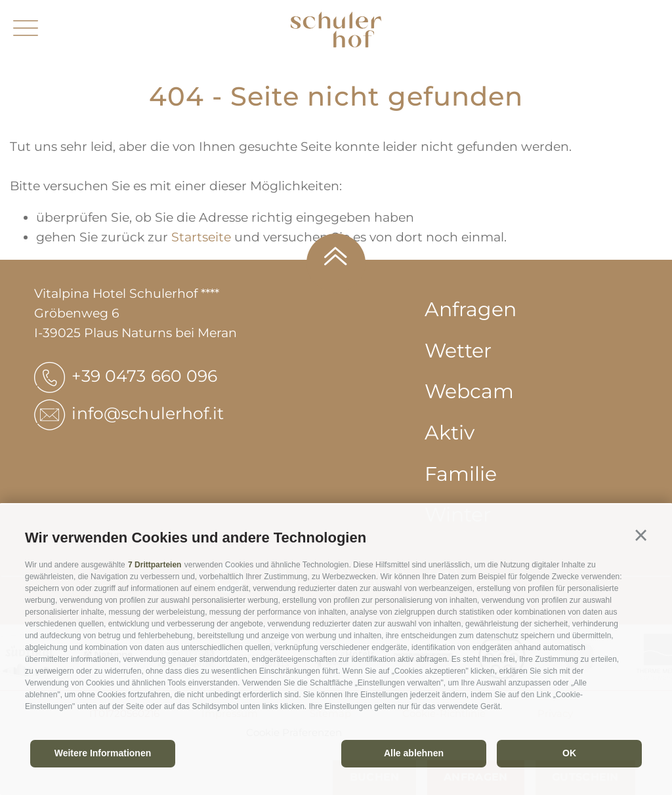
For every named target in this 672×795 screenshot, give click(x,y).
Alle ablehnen (414, 753)
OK (569, 753)
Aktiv (450, 433)
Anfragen (471, 309)
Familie (461, 474)
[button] (641, 536)
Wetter (458, 351)
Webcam (469, 391)
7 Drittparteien (155, 565)
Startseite (201, 237)
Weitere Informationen (103, 753)
